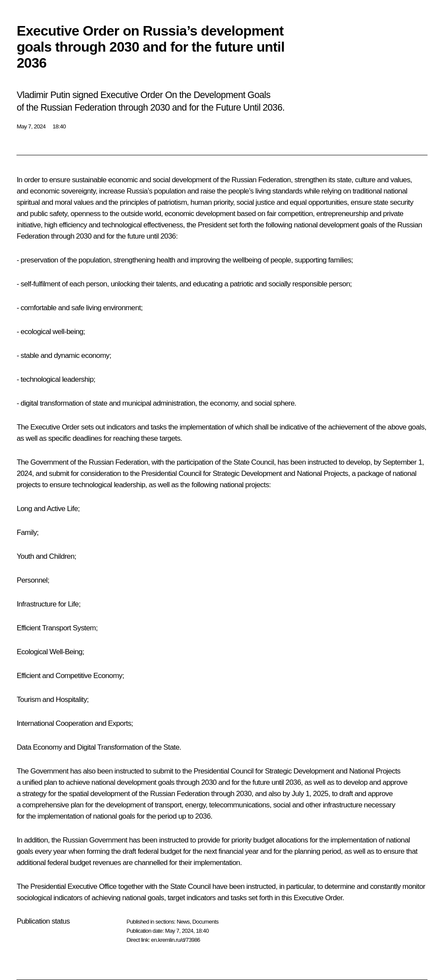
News (183, 922)
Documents (206, 922)
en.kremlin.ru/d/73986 (175, 940)
